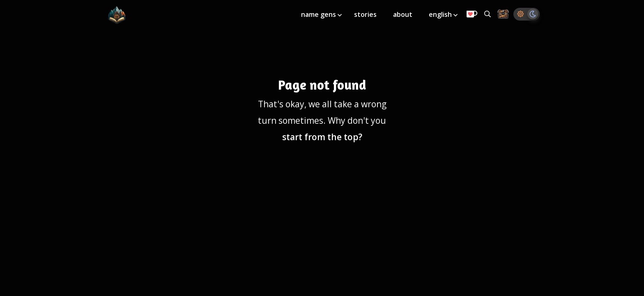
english (441, 14)
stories (365, 14)
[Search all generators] (488, 14)
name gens (319, 14)
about (403, 14)
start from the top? (322, 137)
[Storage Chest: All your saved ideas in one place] (503, 15)
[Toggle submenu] (340, 15)
